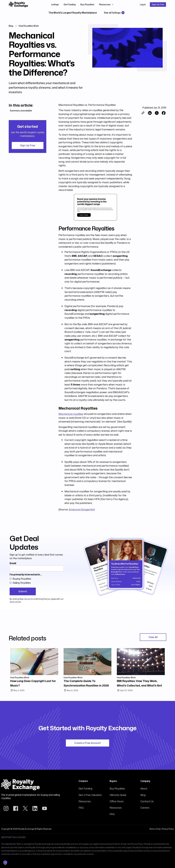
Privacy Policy (168, 829)
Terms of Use (15, 602)
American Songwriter (81, 509)
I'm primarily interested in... (26, 575)
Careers (145, 808)
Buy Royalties (87, 4)
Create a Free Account (87, 743)
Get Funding (70, 4)
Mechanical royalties (71, 414)
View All (153, 637)
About (144, 789)
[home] (18, 5)
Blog (143, 795)
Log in (143, 4)
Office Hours (117, 801)
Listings (55, 4)
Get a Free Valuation (90, 795)
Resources (85, 801)
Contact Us (147, 801)
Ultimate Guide (118, 795)
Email (13, 563)
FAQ (81, 808)
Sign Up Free (158, 4)
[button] (106, 5)
